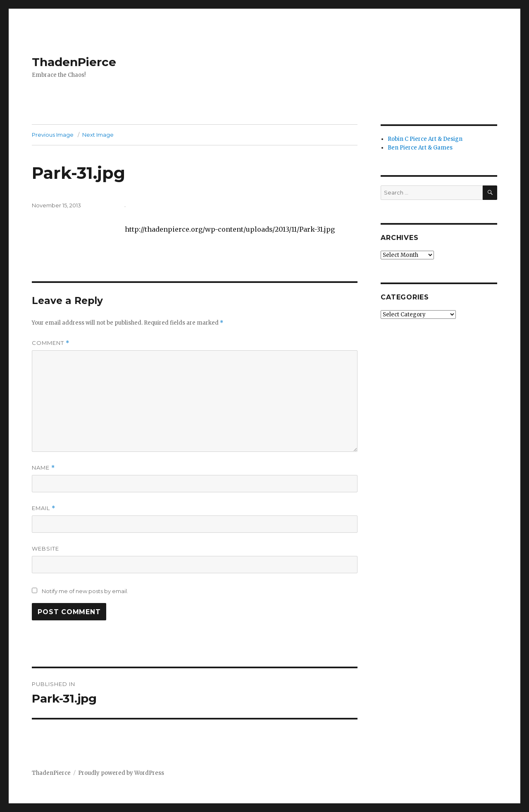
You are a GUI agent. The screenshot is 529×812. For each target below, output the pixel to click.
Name (43, 468)
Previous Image (53, 135)
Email (44, 508)
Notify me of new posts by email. (85, 591)
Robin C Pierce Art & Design (425, 139)
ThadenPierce (74, 62)
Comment (51, 343)
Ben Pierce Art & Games (420, 148)
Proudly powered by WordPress (121, 773)
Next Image (98, 135)
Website (45, 548)
